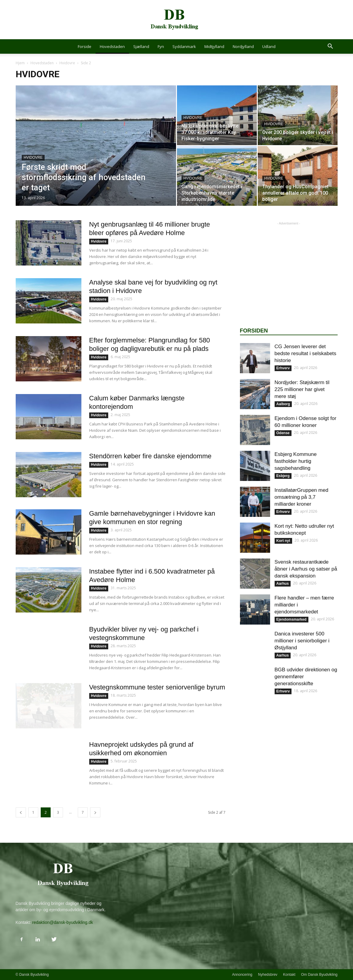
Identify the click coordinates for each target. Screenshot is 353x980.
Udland (269, 46)
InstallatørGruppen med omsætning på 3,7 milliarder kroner (302, 497)
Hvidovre (67, 63)
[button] (330, 47)
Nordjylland (243, 46)
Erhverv (283, 368)
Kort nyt (283, 541)
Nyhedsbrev (268, 975)
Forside (85, 46)
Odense (283, 433)
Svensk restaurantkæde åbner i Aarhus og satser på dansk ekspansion (306, 569)
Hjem (20, 63)
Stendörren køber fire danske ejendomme (150, 456)
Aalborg (283, 404)
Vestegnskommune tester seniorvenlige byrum (157, 687)
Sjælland (141, 46)
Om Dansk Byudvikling (319, 975)
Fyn (161, 46)
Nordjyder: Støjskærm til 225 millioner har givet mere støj (302, 389)
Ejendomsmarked (292, 619)
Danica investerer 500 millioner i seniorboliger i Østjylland (302, 641)
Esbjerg (283, 476)
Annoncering (242, 975)
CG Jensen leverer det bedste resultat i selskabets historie (306, 353)
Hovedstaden (112, 46)
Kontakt (289, 975)
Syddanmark (184, 46)
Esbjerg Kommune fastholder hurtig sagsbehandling (296, 461)
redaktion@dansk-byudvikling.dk (63, 922)
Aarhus (283, 584)
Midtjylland (214, 46)
